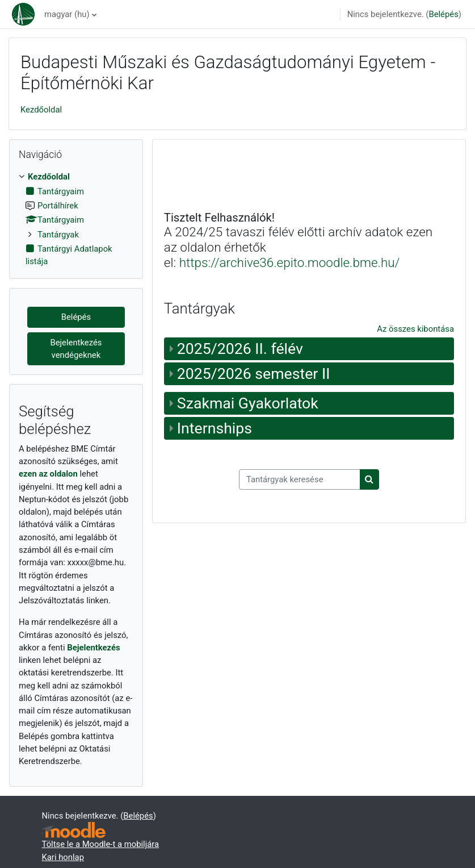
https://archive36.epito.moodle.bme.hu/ (290, 262)
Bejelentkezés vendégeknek (76, 349)
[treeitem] (76, 219)
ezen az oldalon (48, 474)
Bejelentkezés (93, 648)
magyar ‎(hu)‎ (67, 14)
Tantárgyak (58, 235)
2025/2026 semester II (254, 374)
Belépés (443, 14)
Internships (215, 428)
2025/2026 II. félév (240, 349)
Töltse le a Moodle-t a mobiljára (101, 844)
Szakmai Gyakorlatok (248, 403)
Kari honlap (63, 857)
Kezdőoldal (41, 110)
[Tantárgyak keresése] (300, 479)
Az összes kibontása (415, 329)
